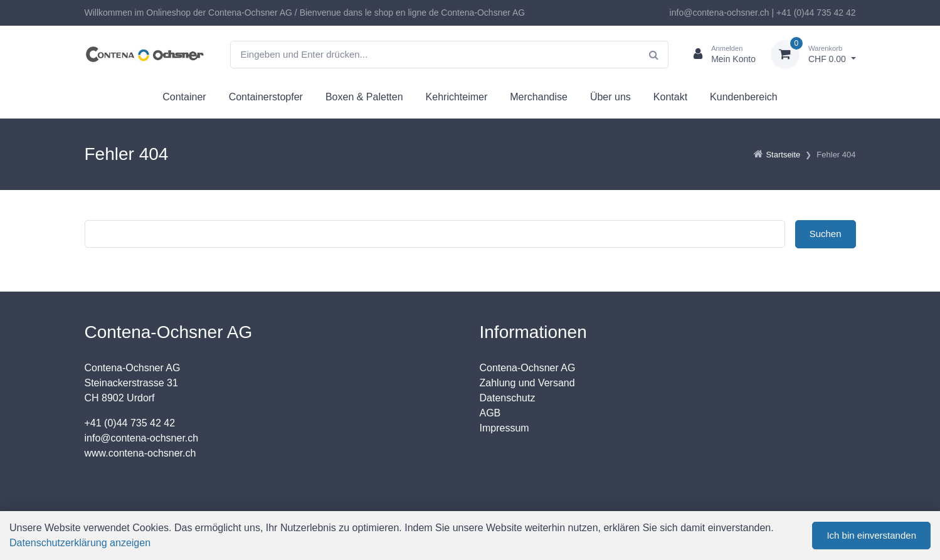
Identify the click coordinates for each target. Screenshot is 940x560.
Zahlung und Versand (527, 383)
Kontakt (670, 97)
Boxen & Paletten (364, 97)
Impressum (504, 428)
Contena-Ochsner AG (528, 368)
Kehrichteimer (457, 97)
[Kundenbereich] (720, 55)
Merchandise (539, 97)
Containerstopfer (266, 97)
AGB (490, 413)
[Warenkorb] (813, 55)
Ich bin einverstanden (871, 535)
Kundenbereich (744, 97)
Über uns (610, 97)
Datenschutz (508, 398)
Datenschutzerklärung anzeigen (80, 543)
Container (184, 97)
